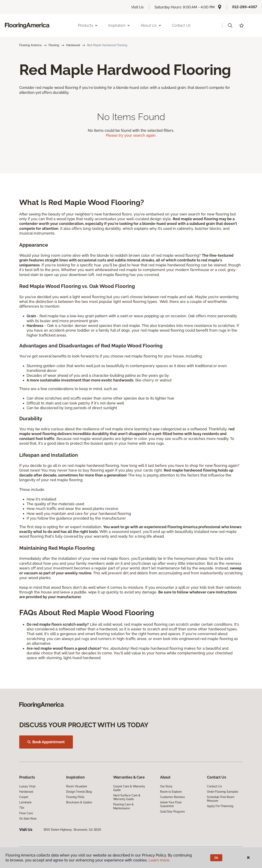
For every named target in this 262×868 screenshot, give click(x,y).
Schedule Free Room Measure (221, 799)
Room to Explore (171, 792)
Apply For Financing (220, 806)
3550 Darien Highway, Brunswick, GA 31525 (72, 830)
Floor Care (26, 813)
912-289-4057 (245, 7)
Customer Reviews (172, 797)
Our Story (166, 786)
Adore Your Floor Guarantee (171, 804)
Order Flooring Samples (223, 792)
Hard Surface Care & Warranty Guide (127, 797)
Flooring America (30, 45)
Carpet (24, 797)
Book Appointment (46, 742)
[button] (230, 25)
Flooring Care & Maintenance (123, 806)
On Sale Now (28, 819)
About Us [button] (151, 25)
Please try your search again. (131, 135)
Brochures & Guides (79, 802)
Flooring (54, 45)
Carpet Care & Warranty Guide (129, 788)
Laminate (25, 802)
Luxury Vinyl (27, 786)
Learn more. (159, 860)
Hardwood (73, 45)
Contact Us (181, 25)
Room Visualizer (77, 786)
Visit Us (138, 7)
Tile (22, 808)
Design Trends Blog (79, 792)
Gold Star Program (172, 812)
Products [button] (88, 25)
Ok (216, 858)
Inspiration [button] (119, 25)
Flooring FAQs (75, 797)
